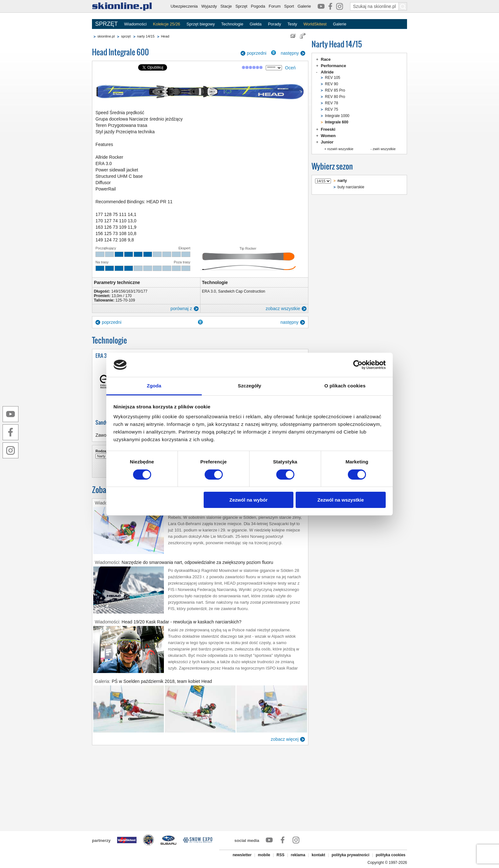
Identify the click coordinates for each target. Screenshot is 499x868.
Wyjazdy (209, 6)
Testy (292, 24)
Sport (289, 6)
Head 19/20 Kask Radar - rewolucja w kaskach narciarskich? (182, 622)
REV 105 (333, 78)
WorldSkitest (315, 24)
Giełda (256, 24)
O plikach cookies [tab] (345, 386)
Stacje (226, 6)
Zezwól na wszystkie (341, 500)
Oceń (290, 68)
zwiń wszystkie (384, 149)
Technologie (232, 24)
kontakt (318, 855)
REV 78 (331, 103)
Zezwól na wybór (249, 500)
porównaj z (181, 309)
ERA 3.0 (209, 291)
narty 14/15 (146, 36)
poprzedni (257, 53)
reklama (298, 855)
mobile (264, 855)
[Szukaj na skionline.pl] (403, 6)
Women (328, 136)
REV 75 (331, 109)
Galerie (304, 6)
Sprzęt (242, 6)
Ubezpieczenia (184, 6)
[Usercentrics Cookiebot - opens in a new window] (358, 365)
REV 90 (331, 84)
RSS (281, 855)
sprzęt (126, 36)
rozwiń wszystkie (340, 149)
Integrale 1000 (337, 116)
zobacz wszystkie (283, 309)
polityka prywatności (351, 855)
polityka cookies (391, 855)
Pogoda (258, 6)
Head (165, 36)
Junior (327, 142)
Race (326, 59)
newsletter (242, 855)
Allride (327, 72)
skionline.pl (106, 36)
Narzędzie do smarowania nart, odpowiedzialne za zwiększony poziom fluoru (197, 562)
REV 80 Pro (335, 97)
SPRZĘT (106, 24)
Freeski (328, 129)
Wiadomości (135, 24)
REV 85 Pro (335, 90)
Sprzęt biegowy (201, 24)
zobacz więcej (285, 739)
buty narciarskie (351, 187)
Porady (274, 24)
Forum (275, 6)
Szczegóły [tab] (249, 386)
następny (290, 53)
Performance (333, 66)
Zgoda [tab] (154, 386)
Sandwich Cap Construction (242, 291)
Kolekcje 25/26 (167, 24)
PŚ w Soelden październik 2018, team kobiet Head (162, 681)
